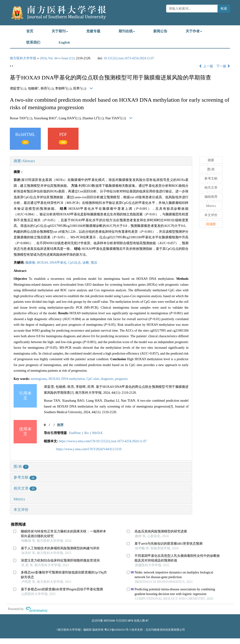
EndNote (75, 433)
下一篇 (223, 66)
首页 (30, 31)
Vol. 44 (53, 58)
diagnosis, (108, 379)
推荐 (60, 425)
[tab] (101, 161)
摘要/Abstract (24, 161)
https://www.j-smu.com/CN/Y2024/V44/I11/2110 (89, 449)
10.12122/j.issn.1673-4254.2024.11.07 (129, 58)
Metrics (19, 499)
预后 (94, 263)
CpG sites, (94, 379)
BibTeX (97, 433)
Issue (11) (68, 58)
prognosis (121, 379)
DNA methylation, (74, 379)
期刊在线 (127, 31)
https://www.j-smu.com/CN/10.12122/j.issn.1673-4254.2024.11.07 (103, 441)
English (64, 42)
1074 (130, 621)
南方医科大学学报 (23, 58)
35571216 (109, 621)
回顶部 (211, 224)
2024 (43, 58)
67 (147, 621)
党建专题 (93, 31)
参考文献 (25, 477)
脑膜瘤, (31, 263)
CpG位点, (75, 263)
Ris (87, 433)
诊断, (87, 263)
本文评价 (21, 510)
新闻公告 (160, 31)
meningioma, (39, 379)
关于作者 (194, 31)
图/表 (21, 466)
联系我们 (33, 42)
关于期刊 (60, 31)
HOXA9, (43, 263)
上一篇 (206, 66)
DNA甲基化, (59, 263)
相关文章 (25, 488)
